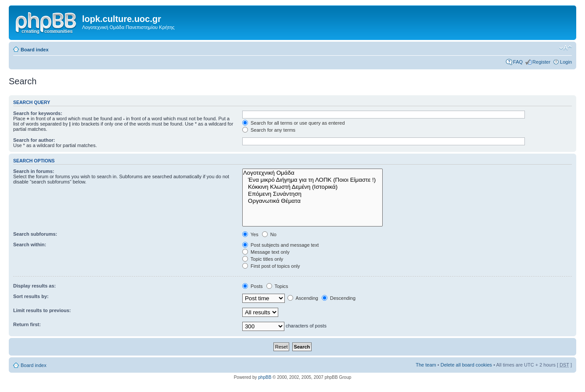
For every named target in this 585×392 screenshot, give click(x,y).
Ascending (303, 298)
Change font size (565, 48)
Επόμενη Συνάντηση (312, 194)
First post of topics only (271, 266)
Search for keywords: (38, 113)
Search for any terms (269, 130)
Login (566, 62)
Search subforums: (35, 234)
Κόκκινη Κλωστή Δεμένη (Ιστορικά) (312, 187)
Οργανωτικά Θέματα (312, 201)
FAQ (518, 62)
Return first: (27, 324)
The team (426, 365)
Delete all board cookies (466, 365)
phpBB (265, 377)
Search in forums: (34, 171)
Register (541, 62)
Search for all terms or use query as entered (294, 123)
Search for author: (34, 140)
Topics (277, 286)
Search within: (30, 245)
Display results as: (34, 286)
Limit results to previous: (42, 310)
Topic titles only (263, 259)
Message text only (266, 252)
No (269, 234)
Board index (35, 50)
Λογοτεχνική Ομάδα (312, 173)
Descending (339, 298)
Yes (250, 234)
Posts (253, 286)
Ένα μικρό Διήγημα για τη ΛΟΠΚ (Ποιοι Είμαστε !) (312, 180)
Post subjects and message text (280, 245)
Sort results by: (31, 296)
